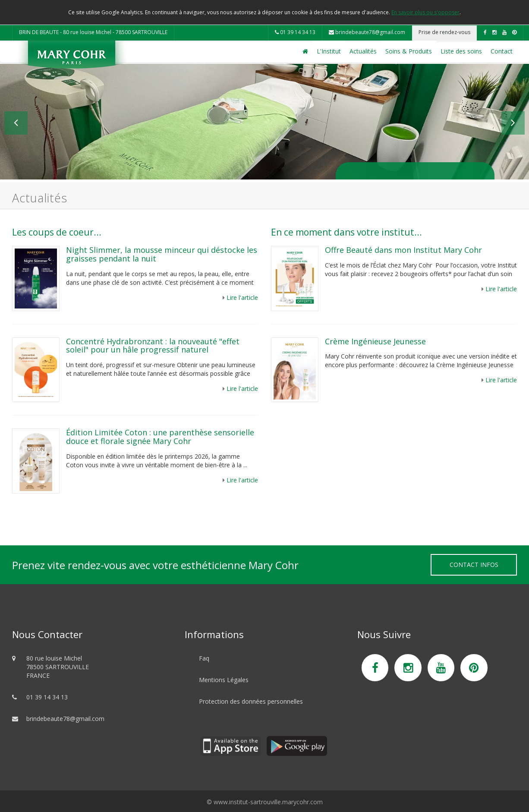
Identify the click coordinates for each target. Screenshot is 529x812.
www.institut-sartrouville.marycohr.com (268, 802)
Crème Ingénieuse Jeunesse (375, 341)
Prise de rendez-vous (444, 32)
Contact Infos (474, 565)
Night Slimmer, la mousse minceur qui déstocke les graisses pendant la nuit (162, 254)
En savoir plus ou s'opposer (425, 12)
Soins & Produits (409, 51)
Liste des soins (461, 51)
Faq (204, 658)
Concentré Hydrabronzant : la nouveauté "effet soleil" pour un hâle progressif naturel (153, 346)
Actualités (363, 51)
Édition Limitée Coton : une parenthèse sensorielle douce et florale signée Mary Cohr (160, 437)
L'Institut (329, 51)
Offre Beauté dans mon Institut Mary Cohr (405, 250)
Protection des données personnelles (251, 701)
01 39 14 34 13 (295, 32)
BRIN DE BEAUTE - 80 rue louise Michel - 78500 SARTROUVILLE (93, 32)
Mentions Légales (224, 680)
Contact (502, 51)
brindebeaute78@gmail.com (367, 32)
